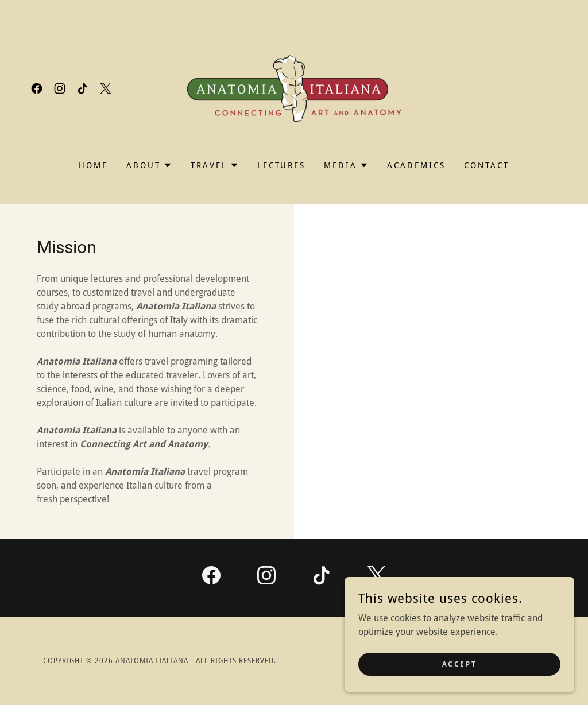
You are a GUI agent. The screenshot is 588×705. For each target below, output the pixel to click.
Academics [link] (416, 165)
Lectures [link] (282, 165)
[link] (37, 88)
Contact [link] (487, 165)
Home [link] (93, 165)
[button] (149, 165)
